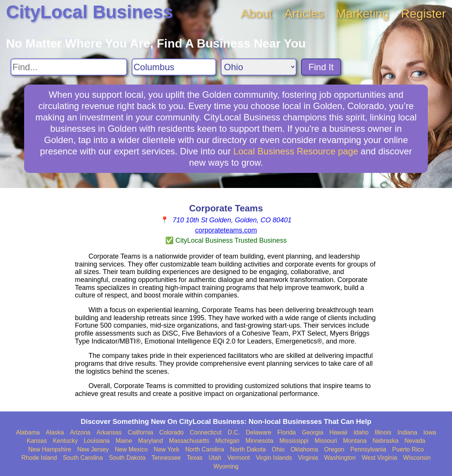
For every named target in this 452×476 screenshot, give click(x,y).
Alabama (28, 432)
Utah (215, 458)
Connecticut (206, 432)
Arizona (80, 432)
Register (424, 14)
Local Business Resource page (296, 151)
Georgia (313, 432)
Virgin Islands (274, 458)
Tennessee (166, 458)
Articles (304, 14)
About (257, 14)
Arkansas (109, 432)
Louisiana (97, 441)
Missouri (326, 441)
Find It (321, 67)
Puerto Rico (408, 449)
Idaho (361, 432)
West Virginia (380, 458)
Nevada (415, 441)
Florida (287, 432)
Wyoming (226, 466)
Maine (124, 441)
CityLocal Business (90, 12)
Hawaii (338, 432)
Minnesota (260, 441)
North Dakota (248, 449)
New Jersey (93, 449)
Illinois (383, 432)
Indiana (407, 432)
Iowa (430, 432)
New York (166, 449)
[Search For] (69, 67)
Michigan (228, 441)
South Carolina (83, 458)
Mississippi (294, 441)
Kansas (37, 441)
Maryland (151, 441)
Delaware (258, 432)
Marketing (362, 14)
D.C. (234, 432)
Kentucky (65, 441)
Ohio (278, 449)
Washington (340, 458)
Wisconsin (417, 458)
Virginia (308, 458)
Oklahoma (304, 449)
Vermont (239, 458)
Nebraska (386, 441)
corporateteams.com (226, 230)
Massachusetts (189, 441)
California (140, 432)
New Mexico (131, 449)
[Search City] (174, 67)
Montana (355, 441)
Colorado (171, 432)
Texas (195, 458)
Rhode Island (39, 458)
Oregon (334, 449)
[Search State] (259, 67)
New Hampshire (50, 449)
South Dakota (127, 458)
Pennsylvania (368, 449)
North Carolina (205, 449)
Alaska (55, 432)
